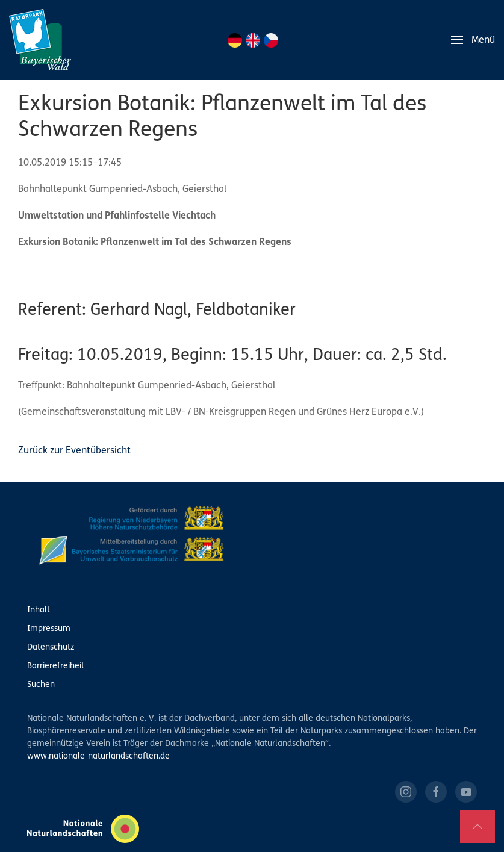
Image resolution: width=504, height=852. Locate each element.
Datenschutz (51, 648)
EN (253, 40)
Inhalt (39, 610)
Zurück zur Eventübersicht (74, 451)
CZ (271, 40)
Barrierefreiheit (56, 666)
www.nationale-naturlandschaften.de (98, 757)
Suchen (41, 685)
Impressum (49, 629)
